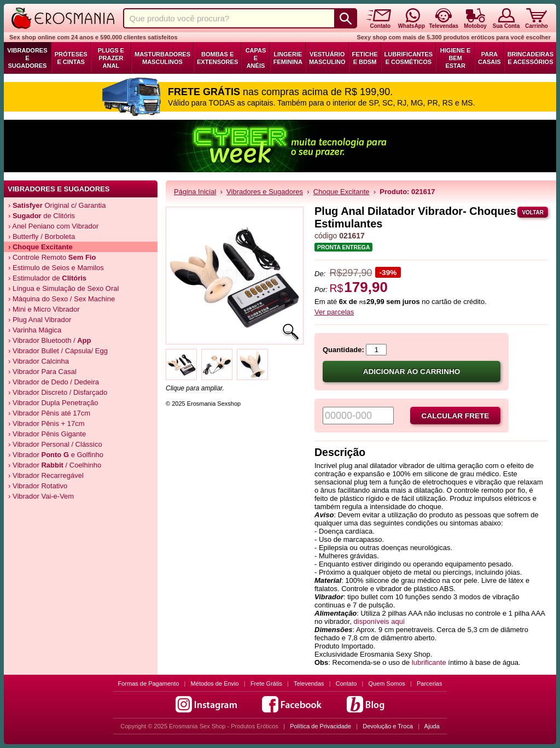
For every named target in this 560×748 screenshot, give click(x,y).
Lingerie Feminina (288, 58)
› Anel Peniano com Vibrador (53, 226)
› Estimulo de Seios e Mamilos (56, 268)
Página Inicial (195, 192)
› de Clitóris (42, 216)
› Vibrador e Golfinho (56, 455)
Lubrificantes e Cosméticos (409, 58)
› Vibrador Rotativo (38, 486)
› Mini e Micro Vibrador (44, 309)
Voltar (533, 212)
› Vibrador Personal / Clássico (55, 444)
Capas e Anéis (256, 58)
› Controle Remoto (52, 257)
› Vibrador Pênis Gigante (47, 434)
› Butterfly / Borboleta (42, 236)
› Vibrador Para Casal (42, 372)
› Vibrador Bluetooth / (50, 340)
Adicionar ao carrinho (412, 372)
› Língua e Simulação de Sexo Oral (63, 288)
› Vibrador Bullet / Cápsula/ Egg (58, 351)
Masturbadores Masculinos (162, 58)
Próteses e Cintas (71, 58)
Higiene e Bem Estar (456, 58)
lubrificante (429, 662)
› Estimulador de (47, 278)
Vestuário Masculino (327, 58)
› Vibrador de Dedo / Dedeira (54, 382)
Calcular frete (456, 416)
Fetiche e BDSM (365, 58)
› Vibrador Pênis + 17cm (46, 423)
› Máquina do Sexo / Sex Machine (62, 299)
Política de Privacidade (320, 726)
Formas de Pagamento (149, 683)
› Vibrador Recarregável (46, 475)
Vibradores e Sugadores (27, 58)
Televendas (309, 683)
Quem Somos (387, 683)
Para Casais (489, 58)
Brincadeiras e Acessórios (530, 58)
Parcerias (429, 683)
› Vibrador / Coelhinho (55, 465)
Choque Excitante (342, 192)
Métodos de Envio (215, 683)
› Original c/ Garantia (57, 205)
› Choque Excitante (40, 247)
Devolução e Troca (388, 726)
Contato (346, 683)
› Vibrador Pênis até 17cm (49, 413)
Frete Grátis (266, 683)
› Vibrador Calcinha (39, 361)
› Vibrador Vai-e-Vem (41, 496)
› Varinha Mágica (35, 330)
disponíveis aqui (379, 621)
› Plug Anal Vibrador (40, 320)
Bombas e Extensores (217, 58)
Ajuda (432, 726)
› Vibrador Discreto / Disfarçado (58, 392)
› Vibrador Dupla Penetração (53, 403)
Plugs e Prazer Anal (111, 58)
